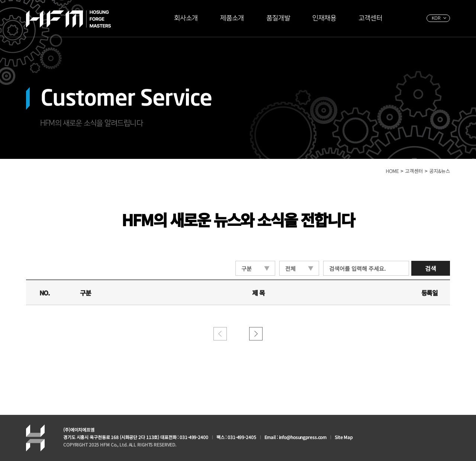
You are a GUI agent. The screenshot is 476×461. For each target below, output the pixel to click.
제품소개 (232, 18)
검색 (431, 268)
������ (256, 334)
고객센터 (370, 18)
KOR (436, 18)
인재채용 (324, 18)
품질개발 (278, 18)
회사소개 (186, 18)
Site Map (344, 437)
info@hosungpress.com (303, 437)
